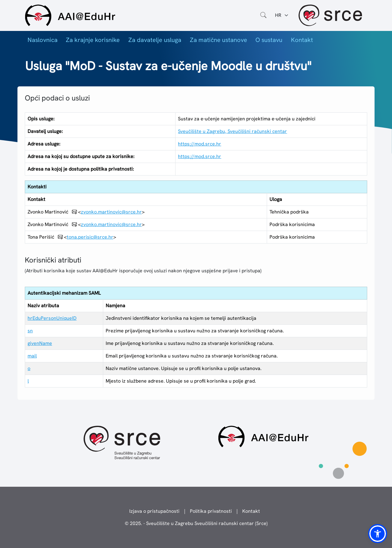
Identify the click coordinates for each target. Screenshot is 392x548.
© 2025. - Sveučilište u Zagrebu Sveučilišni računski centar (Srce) (196, 523)
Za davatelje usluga (155, 40)
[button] (378, 534)
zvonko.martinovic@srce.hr (111, 212)
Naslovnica (43, 40)
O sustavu (269, 40)
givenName (40, 343)
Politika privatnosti (211, 511)
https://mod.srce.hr (200, 144)
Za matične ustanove (219, 40)
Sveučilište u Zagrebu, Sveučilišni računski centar (232, 131)
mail (32, 356)
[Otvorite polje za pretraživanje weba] (263, 15)
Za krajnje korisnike (93, 40)
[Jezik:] (282, 15)
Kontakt (302, 40)
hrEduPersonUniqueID (52, 318)
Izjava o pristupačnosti (154, 511)
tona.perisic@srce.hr (90, 237)
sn (30, 331)
